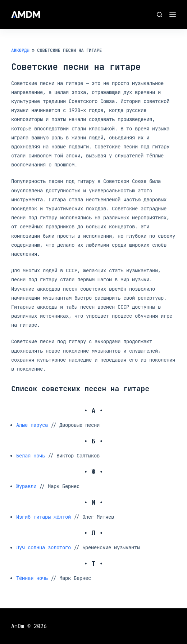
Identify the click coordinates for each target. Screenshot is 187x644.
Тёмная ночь (32, 578)
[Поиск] (159, 15)
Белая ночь (31, 455)
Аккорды (20, 50)
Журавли (26, 486)
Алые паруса (32, 425)
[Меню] (173, 14)
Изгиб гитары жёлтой (44, 517)
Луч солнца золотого (44, 547)
